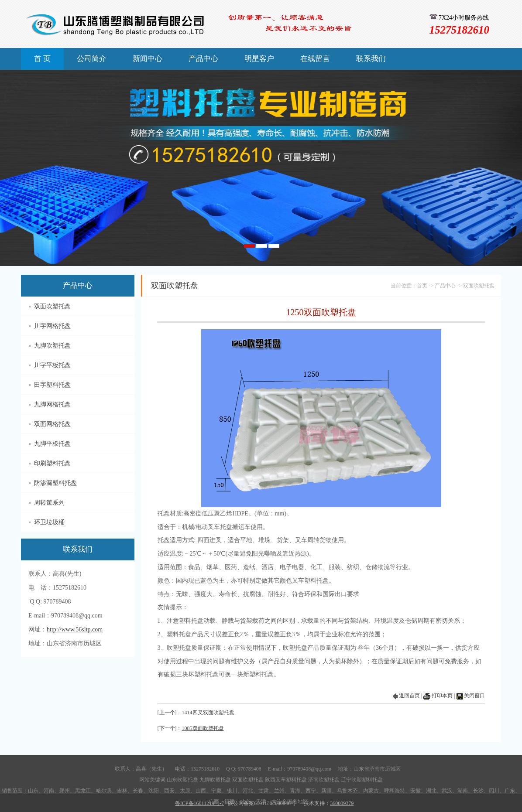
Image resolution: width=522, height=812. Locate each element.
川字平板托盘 (52, 365)
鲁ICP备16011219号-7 (199, 803)
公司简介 (92, 59)
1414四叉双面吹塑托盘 (208, 713)
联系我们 (371, 59)
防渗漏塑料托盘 (55, 483)
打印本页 (442, 696)
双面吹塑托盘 (52, 306)
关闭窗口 (474, 696)
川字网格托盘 (52, 326)
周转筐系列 (49, 503)
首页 (422, 286)
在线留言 (315, 59)
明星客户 (259, 59)
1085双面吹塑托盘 (203, 728)
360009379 (342, 803)
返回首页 (409, 696)
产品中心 (203, 59)
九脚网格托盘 (52, 404)
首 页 (42, 59)
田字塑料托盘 (52, 385)
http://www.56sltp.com (75, 629)
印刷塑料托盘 (52, 463)
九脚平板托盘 (52, 444)
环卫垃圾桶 (49, 522)
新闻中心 (148, 59)
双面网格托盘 (52, 424)
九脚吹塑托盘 (52, 346)
